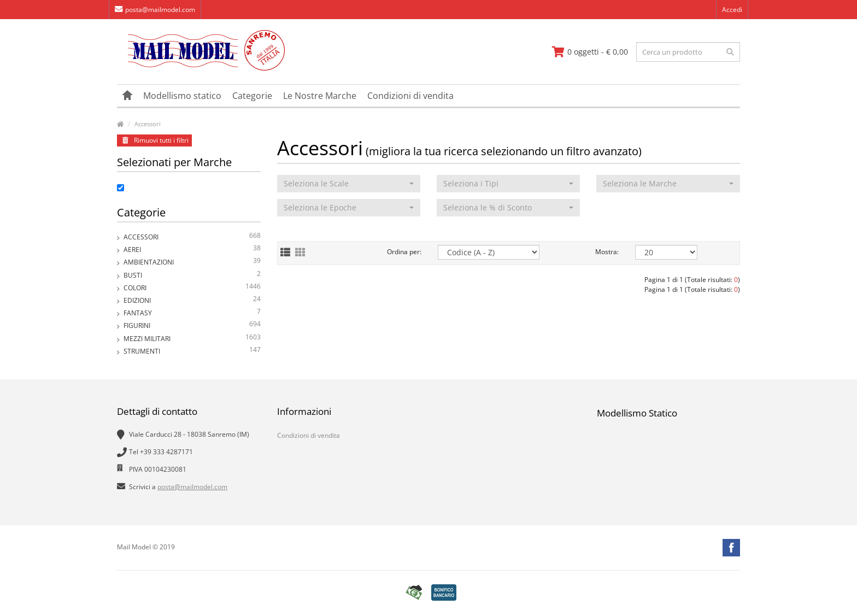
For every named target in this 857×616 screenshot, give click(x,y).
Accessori (148, 124)
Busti (192, 275)
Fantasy (192, 313)
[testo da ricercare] (688, 52)
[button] (349, 184)
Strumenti (192, 351)
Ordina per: (404, 252)
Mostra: (607, 252)
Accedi (732, 10)
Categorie (252, 96)
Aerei (192, 250)
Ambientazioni (192, 262)
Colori (192, 288)
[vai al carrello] (590, 52)
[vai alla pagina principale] (201, 68)
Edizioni (192, 300)
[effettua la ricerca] (730, 52)
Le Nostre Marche (320, 96)
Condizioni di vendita (410, 96)
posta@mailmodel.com (155, 10)
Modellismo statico (182, 96)
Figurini (192, 325)
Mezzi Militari (192, 339)
